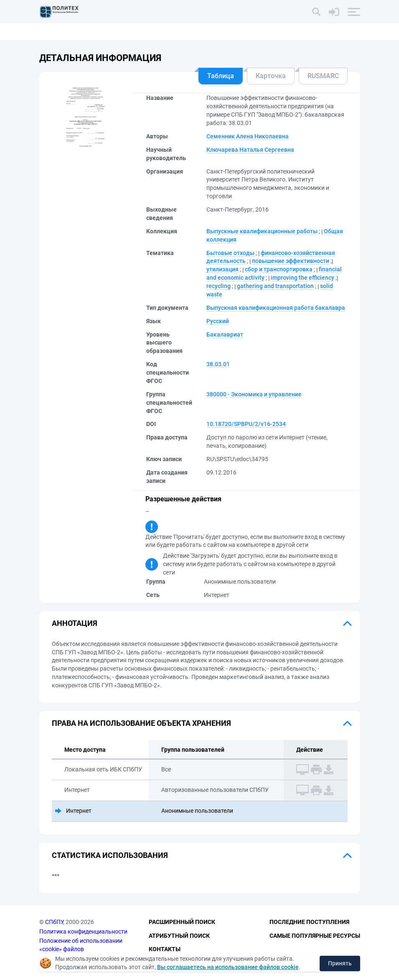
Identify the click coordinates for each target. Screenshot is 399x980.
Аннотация (75, 623)
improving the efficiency (302, 278)
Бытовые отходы (230, 253)
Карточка (271, 76)
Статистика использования (110, 855)
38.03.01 (218, 364)
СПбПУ (54, 922)
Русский (218, 321)
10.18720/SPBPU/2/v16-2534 (246, 424)
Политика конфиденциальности (83, 932)
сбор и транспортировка (279, 269)
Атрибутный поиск (179, 936)
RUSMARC (323, 76)
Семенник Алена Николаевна (248, 136)
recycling (219, 286)
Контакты (165, 949)
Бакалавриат (225, 334)
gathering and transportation (275, 286)
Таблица (221, 76)
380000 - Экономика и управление (254, 394)
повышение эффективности (291, 261)
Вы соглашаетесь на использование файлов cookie (228, 967)
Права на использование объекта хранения (141, 723)
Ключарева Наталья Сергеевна (250, 150)
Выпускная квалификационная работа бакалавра (276, 308)
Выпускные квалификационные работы (262, 231)
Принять (340, 963)
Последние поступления (309, 922)
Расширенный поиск (182, 922)
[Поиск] (316, 12)
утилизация (222, 269)
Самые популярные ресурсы (315, 936)
